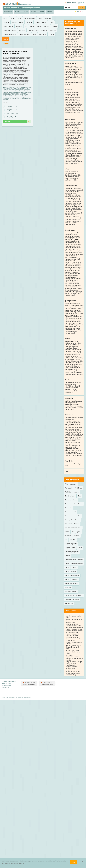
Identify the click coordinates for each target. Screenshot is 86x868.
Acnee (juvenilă (71, 623)
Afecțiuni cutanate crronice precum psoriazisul (74, 632)
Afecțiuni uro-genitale (72, 650)
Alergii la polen (70, 668)
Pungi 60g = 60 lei (11, 110)
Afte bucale (69, 655)
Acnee (68, 621)
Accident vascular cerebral (74, 619)
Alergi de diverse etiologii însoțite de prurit (74, 663)
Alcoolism (69, 660)
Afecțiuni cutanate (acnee (74, 629)
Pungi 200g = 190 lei (12, 117)
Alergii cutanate (71, 665)
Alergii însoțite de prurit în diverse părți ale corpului (74, 672)
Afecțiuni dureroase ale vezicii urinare (73, 640)
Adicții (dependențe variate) (74, 627)
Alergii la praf (70, 670)
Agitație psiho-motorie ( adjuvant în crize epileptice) (74, 658)
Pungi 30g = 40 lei (11, 106)
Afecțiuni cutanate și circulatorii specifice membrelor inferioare (72, 636)
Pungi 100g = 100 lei (12, 113)
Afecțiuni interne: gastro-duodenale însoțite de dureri (73, 647)
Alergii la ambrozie (72, 667)
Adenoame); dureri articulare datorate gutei (73, 625)
